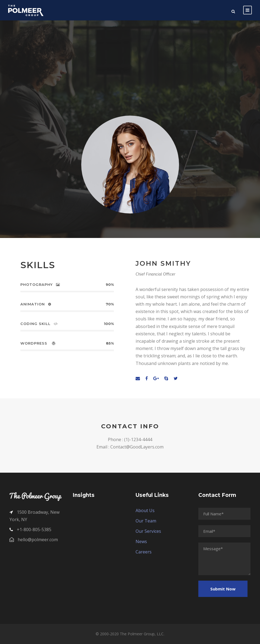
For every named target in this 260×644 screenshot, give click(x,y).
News (141, 541)
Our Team (146, 521)
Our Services (148, 531)
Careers (144, 552)
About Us (145, 510)
